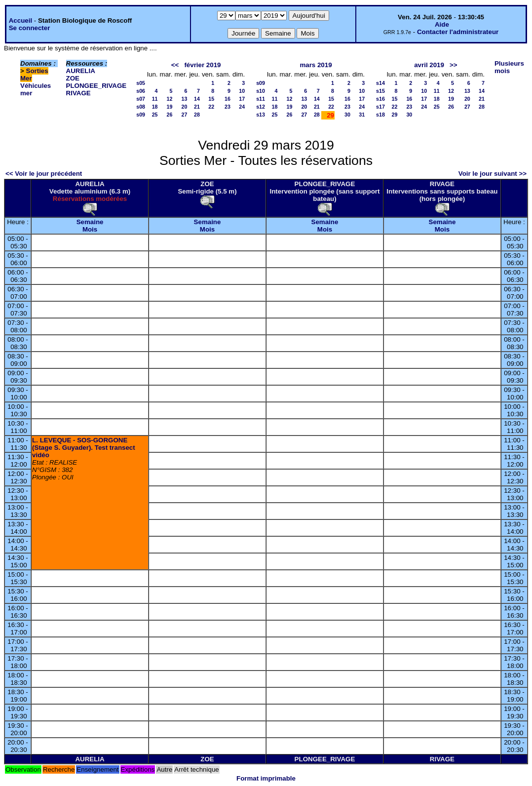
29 (394, 115)
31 (362, 115)
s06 (141, 91)
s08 (141, 107)
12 (170, 99)
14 (197, 99)
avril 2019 (429, 65)
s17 (380, 107)
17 (242, 99)
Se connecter (30, 28)
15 (211, 99)
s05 (141, 83)
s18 (380, 115)
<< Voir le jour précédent (44, 174)
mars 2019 (316, 65)
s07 (141, 99)
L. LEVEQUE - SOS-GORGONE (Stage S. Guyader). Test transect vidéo (84, 448)
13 (185, 99)
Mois (90, 229)
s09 (141, 115)
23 (228, 107)
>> (454, 65)
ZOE (73, 78)
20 (185, 107)
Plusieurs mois (509, 67)
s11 (261, 99)
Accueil (20, 20)
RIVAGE (78, 93)
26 (170, 115)
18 (155, 107)
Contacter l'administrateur (458, 32)
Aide (442, 24)
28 (197, 115)
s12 (261, 107)
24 (242, 107)
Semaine (90, 222)
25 (155, 115)
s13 (261, 115)
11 (155, 99)
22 (211, 107)
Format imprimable (266, 778)
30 (347, 115)
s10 (261, 91)
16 (228, 99)
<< (175, 65)
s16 (380, 99)
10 (242, 91)
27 (185, 115)
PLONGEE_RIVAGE (96, 86)
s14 (380, 83)
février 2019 (202, 65)
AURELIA (81, 71)
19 (170, 107)
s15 (380, 91)
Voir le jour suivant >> (493, 174)
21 (197, 107)
